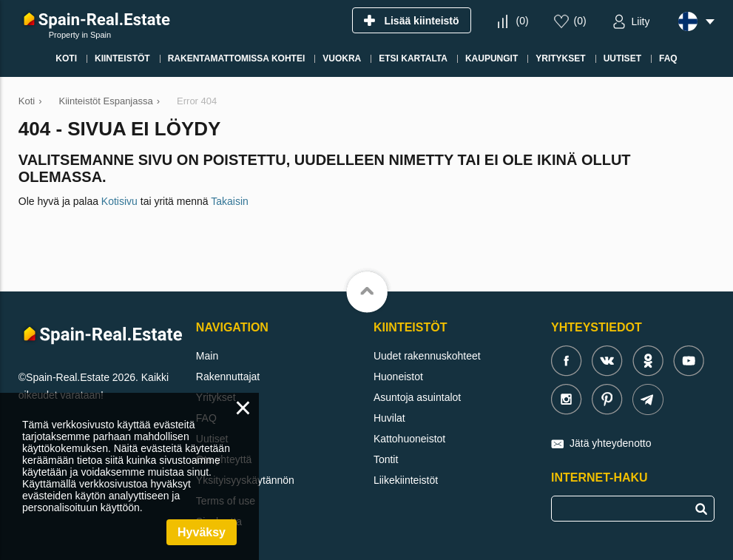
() (522, 21)
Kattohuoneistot (409, 439)
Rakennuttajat (228, 377)
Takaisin (230, 201)
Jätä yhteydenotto (611, 443)
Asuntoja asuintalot (417, 397)
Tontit (386, 459)
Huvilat (389, 418)
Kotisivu (119, 201)
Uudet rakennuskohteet (427, 356)
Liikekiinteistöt (406, 480)
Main (207, 356)
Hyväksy (202, 532)
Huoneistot (398, 377)
